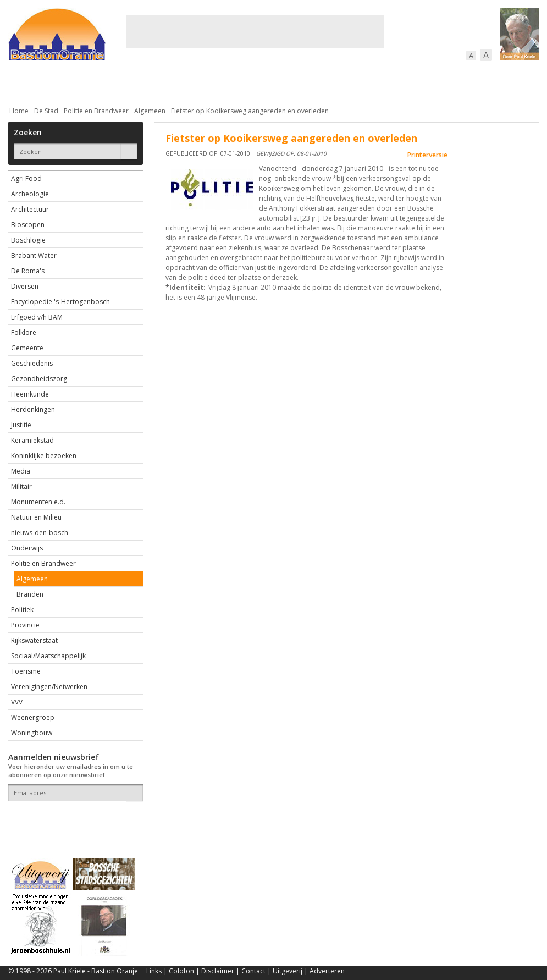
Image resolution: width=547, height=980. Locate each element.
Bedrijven (272, 82)
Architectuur (30, 209)
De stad (68, 82)
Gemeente (27, 348)
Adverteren (327, 971)
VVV (17, 702)
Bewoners (175, 82)
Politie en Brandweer (96, 111)
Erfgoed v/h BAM (37, 317)
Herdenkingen (33, 409)
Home (19, 111)
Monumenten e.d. (38, 502)
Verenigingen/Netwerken (49, 687)
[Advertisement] (255, 32)
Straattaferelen (455, 82)
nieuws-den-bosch (40, 533)
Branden (30, 594)
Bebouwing (120, 82)
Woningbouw (32, 733)
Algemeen (150, 111)
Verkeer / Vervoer (338, 82)
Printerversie (427, 155)
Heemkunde (30, 394)
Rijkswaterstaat (34, 640)
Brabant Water (34, 255)
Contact (253, 971)
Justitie (21, 425)
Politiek (22, 610)
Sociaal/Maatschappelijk (48, 656)
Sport (398, 82)
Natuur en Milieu (36, 517)
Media (21, 471)
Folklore (24, 332)
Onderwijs (27, 548)
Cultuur (224, 82)
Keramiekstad (32, 440)
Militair (21, 486)
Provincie (25, 625)
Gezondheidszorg (39, 379)
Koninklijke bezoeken (44, 456)
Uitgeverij (288, 971)
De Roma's (28, 271)
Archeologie (30, 194)
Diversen (25, 286)
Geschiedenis (32, 363)
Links (154, 971)
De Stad (46, 111)
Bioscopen (28, 225)
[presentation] (73, 820)
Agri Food (26, 178)
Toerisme (26, 671)
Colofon (181, 971)
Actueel (23, 82)
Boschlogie (28, 240)
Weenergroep (33, 717)
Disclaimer (218, 971)
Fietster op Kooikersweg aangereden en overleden (250, 111)
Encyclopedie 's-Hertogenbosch (60, 302)
